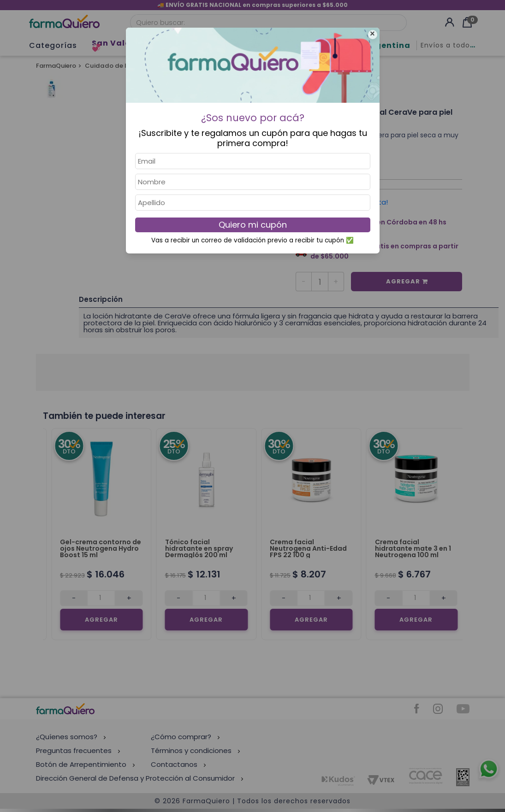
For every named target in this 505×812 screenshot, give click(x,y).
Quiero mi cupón (253, 225)
